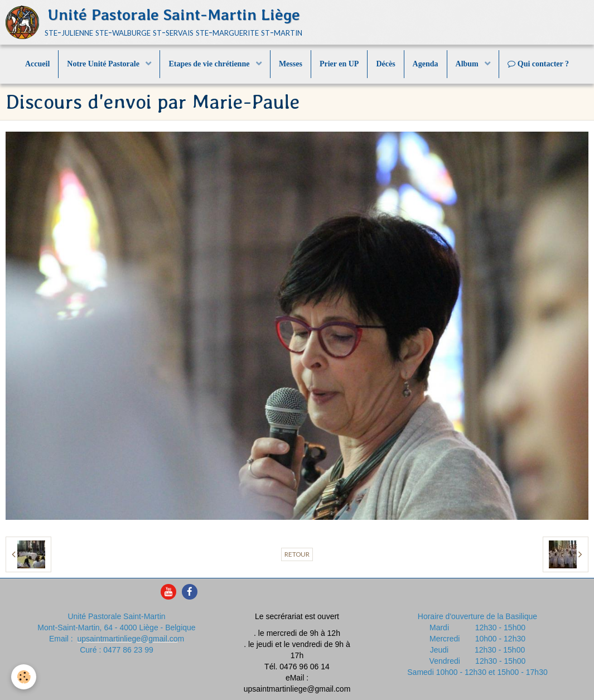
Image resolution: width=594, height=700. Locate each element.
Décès (385, 64)
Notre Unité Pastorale (104, 64)
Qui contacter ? (538, 64)
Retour (297, 554)
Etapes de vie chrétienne (210, 64)
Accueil (37, 64)
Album (468, 64)
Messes (291, 64)
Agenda (426, 64)
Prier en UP (339, 64)
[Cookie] (24, 677)
